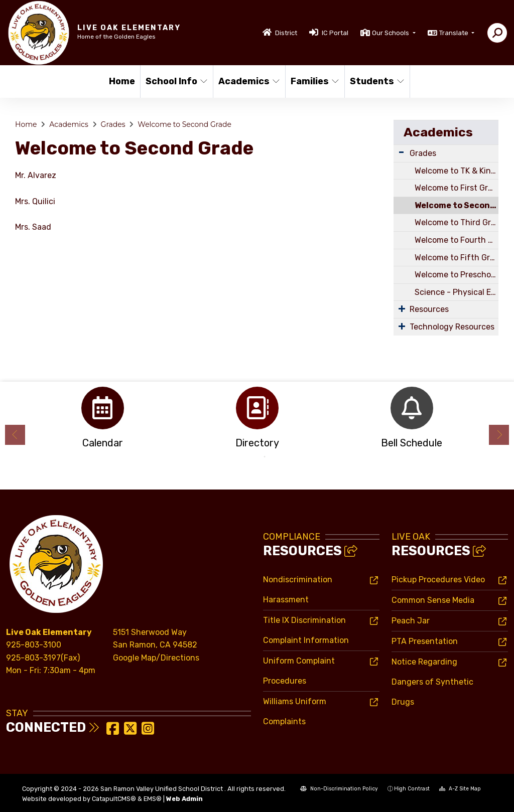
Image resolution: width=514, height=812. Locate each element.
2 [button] (265, 457)
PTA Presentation (425, 641)
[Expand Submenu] (401, 152)
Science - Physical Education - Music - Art (457, 292)
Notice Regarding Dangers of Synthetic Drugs (432, 682)
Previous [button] (15, 435)
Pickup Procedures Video (438, 580)
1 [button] (249, 457)
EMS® (153, 799)
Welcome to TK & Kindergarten (457, 171)
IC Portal (335, 33)
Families (314, 81)
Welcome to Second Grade (184, 124)
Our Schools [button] (391, 33)
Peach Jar (411, 621)
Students (376, 81)
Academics (248, 81)
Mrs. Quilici (36, 201)
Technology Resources (452, 327)
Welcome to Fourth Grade (457, 240)
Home (122, 81)
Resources (429, 309)
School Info (176, 81)
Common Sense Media (433, 600)
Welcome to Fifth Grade (457, 258)
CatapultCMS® (114, 799)
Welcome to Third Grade (457, 222)
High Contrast (412, 789)
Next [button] (499, 435)
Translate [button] (455, 33)
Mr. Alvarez (36, 175)
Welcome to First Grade (457, 188)
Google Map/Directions (156, 658)
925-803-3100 (34, 645)
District (286, 33)
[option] (102, 421)
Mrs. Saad (34, 227)
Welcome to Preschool (456, 275)
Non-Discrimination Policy (339, 789)
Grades (113, 124)
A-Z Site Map (460, 789)
